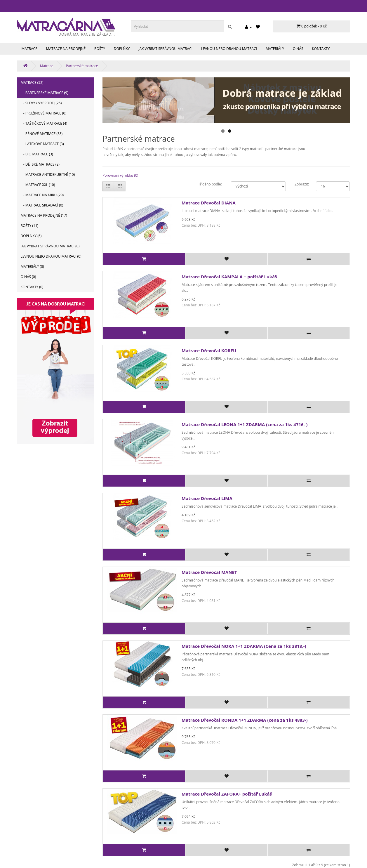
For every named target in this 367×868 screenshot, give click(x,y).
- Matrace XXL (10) (38, 185)
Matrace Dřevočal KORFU (209, 350)
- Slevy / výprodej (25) (41, 103)
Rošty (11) (30, 226)
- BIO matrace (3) (37, 154)
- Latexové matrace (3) (42, 144)
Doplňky (122, 49)
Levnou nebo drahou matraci (229, 49)
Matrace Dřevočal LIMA (207, 498)
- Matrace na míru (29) (42, 195)
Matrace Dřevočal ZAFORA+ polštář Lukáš (227, 794)
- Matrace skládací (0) (42, 205)
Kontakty (321, 49)
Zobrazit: (301, 184)
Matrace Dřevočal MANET (209, 572)
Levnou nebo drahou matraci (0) (51, 256)
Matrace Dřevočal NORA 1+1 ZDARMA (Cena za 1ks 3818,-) (244, 646)
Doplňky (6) (31, 236)
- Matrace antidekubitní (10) (48, 175)
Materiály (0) (32, 267)
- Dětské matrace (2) (40, 164)
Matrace (29, 49)
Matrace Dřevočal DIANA (209, 203)
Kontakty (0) (32, 287)
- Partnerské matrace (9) (45, 93)
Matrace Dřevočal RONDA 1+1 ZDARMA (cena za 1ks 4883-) (245, 720)
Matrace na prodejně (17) (44, 215)
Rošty (100, 49)
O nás (298, 49)
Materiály (275, 49)
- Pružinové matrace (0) (44, 113)
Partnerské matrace (82, 66)
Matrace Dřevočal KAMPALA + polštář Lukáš (229, 277)
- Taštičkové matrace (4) (44, 123)
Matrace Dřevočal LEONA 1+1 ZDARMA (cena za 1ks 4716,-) (245, 424)
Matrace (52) (32, 83)
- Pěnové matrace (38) (42, 134)
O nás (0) (28, 277)
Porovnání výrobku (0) (120, 175)
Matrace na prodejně (66, 49)
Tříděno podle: (210, 184)
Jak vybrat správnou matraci (165, 49)
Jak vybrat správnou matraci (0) (50, 246)
